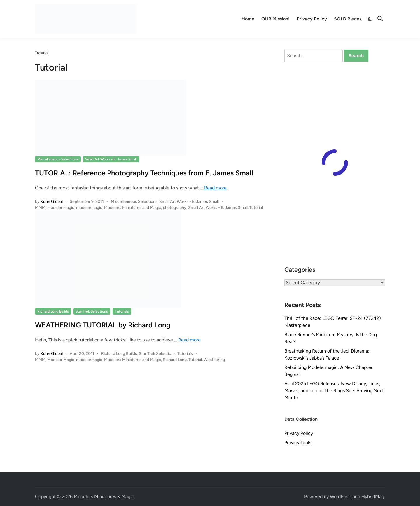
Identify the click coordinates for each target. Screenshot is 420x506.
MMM (40, 208)
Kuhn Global (52, 201)
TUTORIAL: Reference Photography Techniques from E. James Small (144, 173)
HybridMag (373, 497)
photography (175, 208)
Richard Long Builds (53, 311)
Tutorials (122, 311)
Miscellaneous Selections (58, 159)
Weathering (214, 360)
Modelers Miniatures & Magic (104, 497)
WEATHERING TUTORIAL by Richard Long (103, 325)
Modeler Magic (61, 208)
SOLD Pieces (348, 19)
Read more (215, 188)
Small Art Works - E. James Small (111, 159)
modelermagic (89, 208)
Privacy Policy (312, 19)
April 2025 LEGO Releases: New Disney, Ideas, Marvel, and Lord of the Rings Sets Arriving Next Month (334, 391)
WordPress (341, 497)
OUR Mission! (275, 19)
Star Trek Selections (92, 311)
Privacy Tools (298, 443)
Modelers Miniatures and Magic (133, 208)
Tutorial (256, 208)
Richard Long (175, 360)
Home (248, 19)
